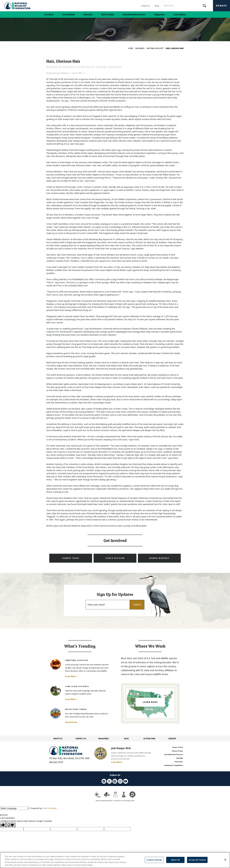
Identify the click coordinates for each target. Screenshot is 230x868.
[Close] (225, 860)
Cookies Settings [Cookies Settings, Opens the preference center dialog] (154, 860)
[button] (137, 605)
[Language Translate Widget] (15, 808)
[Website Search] (185, 6)
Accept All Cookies (197, 860)
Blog (157, 6)
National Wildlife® (155, 48)
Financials (179, 762)
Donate (221, 6)
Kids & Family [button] (108, 15)
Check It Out (71, 722)
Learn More (71, 676)
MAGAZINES (104, 739)
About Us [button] (88, 15)
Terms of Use (178, 747)
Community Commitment (173, 765)
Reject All (175, 860)
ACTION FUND (149, 739)
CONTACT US (81, 739)
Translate (50, 808)
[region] (115, 860)
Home (131, 48)
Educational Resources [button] (134, 15)
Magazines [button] (160, 15)
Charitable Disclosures (174, 755)
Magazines (140, 48)
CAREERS (172, 739)
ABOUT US (58, 739)
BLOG (126, 739)
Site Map (180, 758)
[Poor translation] (11, 825)
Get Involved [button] (69, 15)
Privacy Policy (177, 751)
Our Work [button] (49, 15)
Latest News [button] (180, 15)
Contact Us (146, 6)
